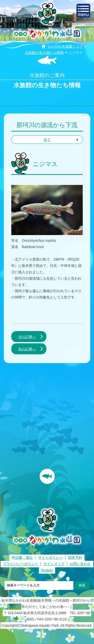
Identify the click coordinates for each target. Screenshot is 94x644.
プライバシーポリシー (21, 564)
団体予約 (75, 558)
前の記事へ (27, 349)
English (47, 570)
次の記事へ (27, 337)
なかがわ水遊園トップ (65, 46)
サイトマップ (54, 564)
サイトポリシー (50, 558)
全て (47, 140)
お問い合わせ (80, 564)
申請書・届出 (22, 558)
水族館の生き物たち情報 (44, 53)
